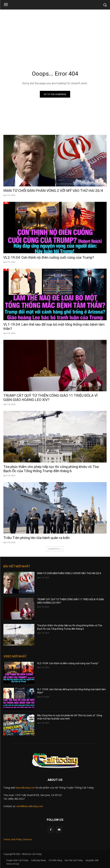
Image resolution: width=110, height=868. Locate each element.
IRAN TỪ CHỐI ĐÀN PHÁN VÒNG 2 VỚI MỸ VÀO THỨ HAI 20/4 (53, 191)
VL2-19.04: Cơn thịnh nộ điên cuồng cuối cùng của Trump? (49, 257)
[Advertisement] (55, 35)
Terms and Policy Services (18, 839)
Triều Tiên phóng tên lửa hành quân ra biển (37, 538)
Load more (55, 549)
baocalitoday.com (26, 788)
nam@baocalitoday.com (30, 806)
